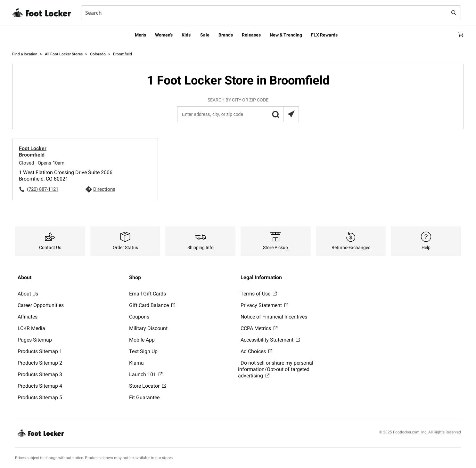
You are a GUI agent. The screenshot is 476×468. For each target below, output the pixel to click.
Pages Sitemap (35, 340)
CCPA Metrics (259, 328)
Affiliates (28, 317)
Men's (140, 35)
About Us (28, 294)
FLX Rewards (324, 35)
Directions (104, 189)
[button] (275, 114)
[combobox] (271, 13)
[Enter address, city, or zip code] (238, 114)
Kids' (186, 35)
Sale (205, 35)
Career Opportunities (41, 305)
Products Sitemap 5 (40, 397)
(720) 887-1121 (43, 189)
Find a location (25, 54)
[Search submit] (454, 13)
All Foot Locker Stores (64, 54)
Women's (164, 35)
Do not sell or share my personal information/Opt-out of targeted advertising (276, 369)
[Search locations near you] (291, 114)
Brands (226, 35)
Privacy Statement (264, 305)
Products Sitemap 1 (40, 351)
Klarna (136, 363)
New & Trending (286, 35)
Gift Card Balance (152, 305)
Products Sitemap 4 (40, 386)
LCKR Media (31, 328)
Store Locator (148, 386)
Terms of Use (259, 294)
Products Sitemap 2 (40, 363)
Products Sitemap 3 (40, 374)
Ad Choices (256, 351)
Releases (251, 35)
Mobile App (142, 340)
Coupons (139, 317)
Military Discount (148, 328)
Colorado (98, 54)
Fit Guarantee (144, 397)
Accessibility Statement (270, 340)
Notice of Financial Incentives (274, 317)
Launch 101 (146, 374)
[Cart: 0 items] (458, 35)
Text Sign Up (143, 351)
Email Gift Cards (148, 294)
